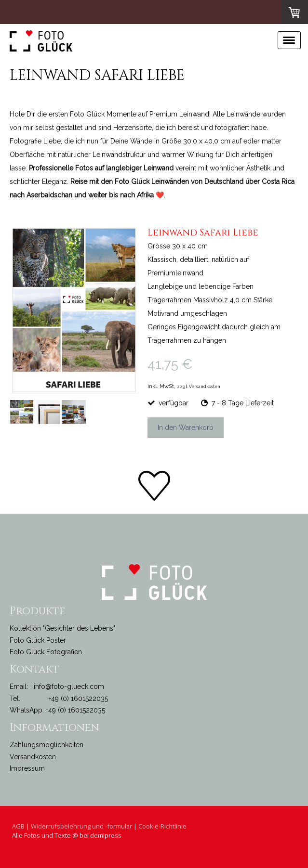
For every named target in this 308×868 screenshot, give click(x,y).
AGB (18, 826)
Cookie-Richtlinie (162, 826)
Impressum (27, 768)
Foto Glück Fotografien (46, 652)
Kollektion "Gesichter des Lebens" (62, 628)
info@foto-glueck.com (69, 687)
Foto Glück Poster (38, 640)
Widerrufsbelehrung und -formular (81, 826)
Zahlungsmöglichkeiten (47, 745)
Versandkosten (33, 757)
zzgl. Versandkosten (199, 387)
